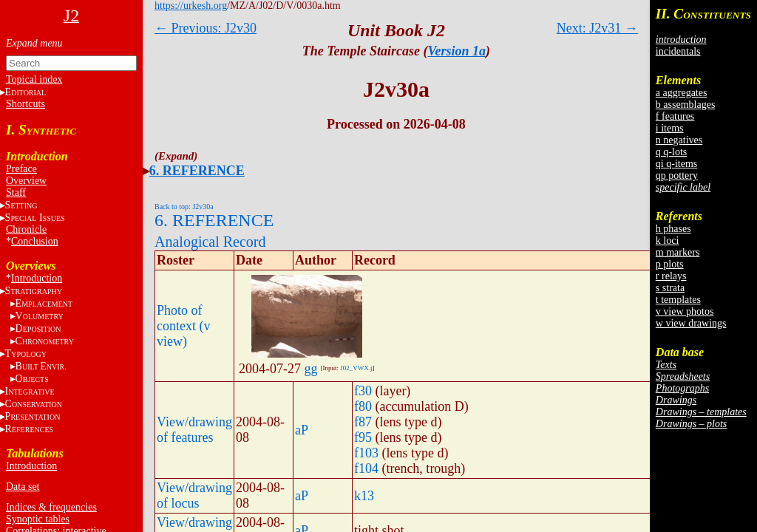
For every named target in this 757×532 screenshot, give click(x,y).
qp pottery (677, 175)
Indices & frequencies (51, 507)
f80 (363, 406)
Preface (21, 169)
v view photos (685, 311)
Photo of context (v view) (183, 326)
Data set (23, 487)
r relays (671, 276)
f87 (363, 422)
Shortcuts (26, 104)
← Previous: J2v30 (206, 28)
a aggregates (682, 93)
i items (670, 128)
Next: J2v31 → (597, 28)
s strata (670, 288)
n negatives (679, 140)
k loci (668, 241)
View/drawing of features (194, 430)
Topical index (34, 79)
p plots (670, 264)
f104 (366, 468)
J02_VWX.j (356, 368)
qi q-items (676, 164)
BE (41, 366)
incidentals (678, 51)
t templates (678, 300)
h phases (673, 229)
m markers (678, 252)
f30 (363, 391)
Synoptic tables (38, 519)
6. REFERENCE (197, 171)
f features (675, 116)
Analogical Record (210, 242)
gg (310, 369)
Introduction (37, 278)
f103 (366, 453)
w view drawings (691, 323)
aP (302, 430)
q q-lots (671, 152)
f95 (363, 437)
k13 (364, 496)
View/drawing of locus (194, 495)
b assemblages (685, 105)
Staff (16, 192)
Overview (26, 181)
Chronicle (26, 229)
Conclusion (35, 241)
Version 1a (457, 51)
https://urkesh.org (191, 6)
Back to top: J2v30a (184, 207)
